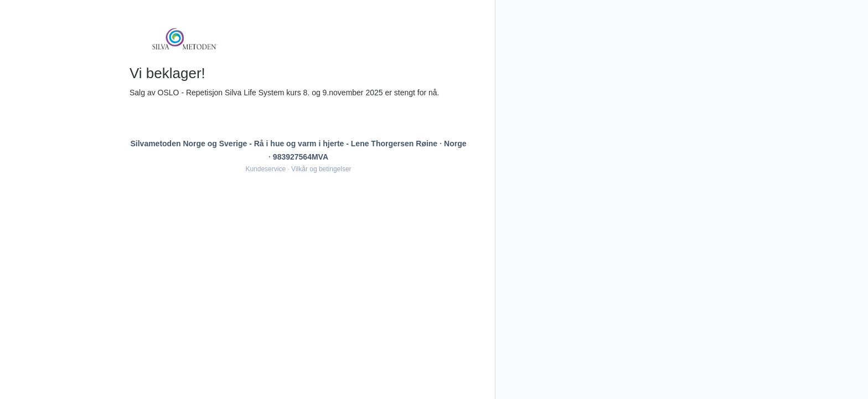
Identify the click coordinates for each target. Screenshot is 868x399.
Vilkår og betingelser (321, 169)
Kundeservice (265, 169)
